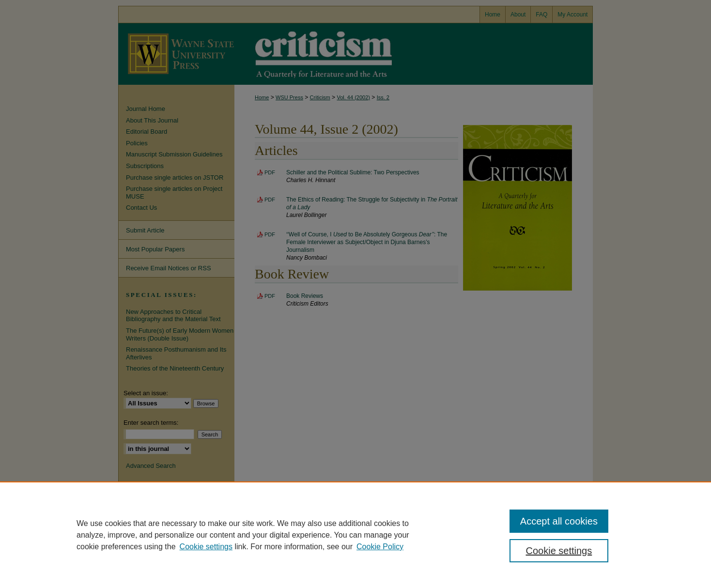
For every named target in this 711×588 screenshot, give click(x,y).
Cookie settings (206, 547)
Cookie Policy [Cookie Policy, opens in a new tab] (380, 547)
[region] (355, 535)
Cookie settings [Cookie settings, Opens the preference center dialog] (559, 551)
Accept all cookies (559, 521)
